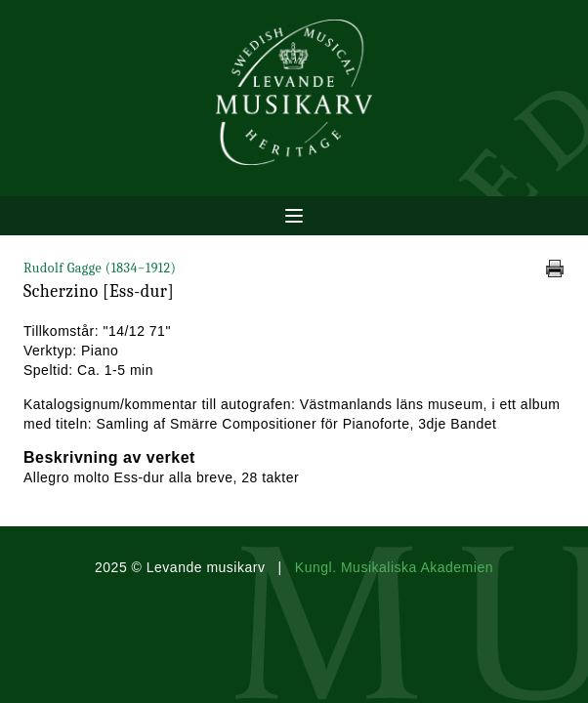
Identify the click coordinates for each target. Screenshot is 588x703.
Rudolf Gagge (100, 268)
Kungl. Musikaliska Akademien (394, 567)
